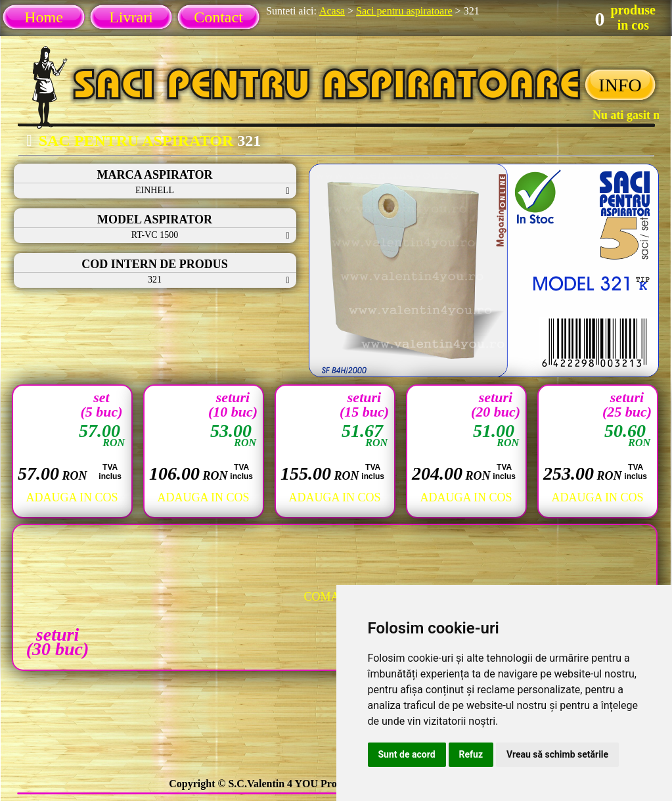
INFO (620, 85)
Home (44, 17)
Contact (218, 17)
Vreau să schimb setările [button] (557, 754)
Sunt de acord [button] (407, 754)
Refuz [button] (471, 754)
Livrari (131, 17)
